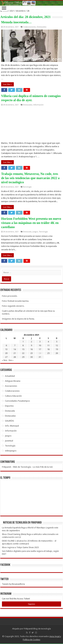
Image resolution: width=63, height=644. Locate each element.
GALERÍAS (9, 421)
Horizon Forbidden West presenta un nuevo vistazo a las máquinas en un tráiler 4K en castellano (31, 223)
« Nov (5, 360)
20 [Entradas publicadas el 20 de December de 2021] (6, 353)
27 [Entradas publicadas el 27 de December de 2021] (6, 357)
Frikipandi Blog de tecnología (37, 629)
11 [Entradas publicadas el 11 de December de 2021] (48, 345)
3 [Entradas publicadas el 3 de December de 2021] (40, 342)
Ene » (11, 360)
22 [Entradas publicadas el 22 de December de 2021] (23, 353)
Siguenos (32, 604)
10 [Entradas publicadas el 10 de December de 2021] (40, 345)
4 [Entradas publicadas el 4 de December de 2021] (48, 342)
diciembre (21, 11)
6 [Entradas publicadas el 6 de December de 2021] (6, 345)
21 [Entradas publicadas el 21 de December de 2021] (15, 353)
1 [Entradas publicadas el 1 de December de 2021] (23, 342)
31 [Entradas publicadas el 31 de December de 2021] (40, 357)
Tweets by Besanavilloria (13, 584)
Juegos (35, 232)
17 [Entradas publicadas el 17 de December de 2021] (40, 349)
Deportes (9, 406)
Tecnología (27, 187)
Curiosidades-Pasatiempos (17, 401)
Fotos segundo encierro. (13, 306)
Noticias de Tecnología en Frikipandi (22, 523)
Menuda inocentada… (16, 22)
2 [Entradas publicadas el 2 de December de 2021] (31, 342)
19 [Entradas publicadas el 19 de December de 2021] (57, 349)
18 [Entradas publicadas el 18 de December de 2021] (48, 349)
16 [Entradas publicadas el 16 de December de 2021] (32, 349)
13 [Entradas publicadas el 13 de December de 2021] (6, 349)
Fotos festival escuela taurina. (15, 301)
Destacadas (42, 27)
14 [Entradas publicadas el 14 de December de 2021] (15, 349)
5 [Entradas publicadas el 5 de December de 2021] (57, 342)
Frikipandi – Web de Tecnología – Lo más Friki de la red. (27, 467)
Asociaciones (11, 386)
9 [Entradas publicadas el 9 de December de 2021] (31, 345)
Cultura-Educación (13, 396)
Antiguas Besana (13, 381)
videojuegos (11, 451)
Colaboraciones (29, 27)
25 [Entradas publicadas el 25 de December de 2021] (48, 353)
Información (38, 105)
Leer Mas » (7, 84)
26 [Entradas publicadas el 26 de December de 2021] (57, 353)
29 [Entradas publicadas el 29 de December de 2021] (23, 357)
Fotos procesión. (10, 296)
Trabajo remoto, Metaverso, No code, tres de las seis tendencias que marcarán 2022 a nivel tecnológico (30, 178)
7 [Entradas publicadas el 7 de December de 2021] (15, 345)
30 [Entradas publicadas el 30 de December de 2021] (32, 357)
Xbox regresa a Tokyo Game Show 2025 (20, 547)
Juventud (9, 441)
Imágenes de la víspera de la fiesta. (18, 319)
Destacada (27, 232)
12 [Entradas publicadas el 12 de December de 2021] (57, 345)
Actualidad (10, 376)
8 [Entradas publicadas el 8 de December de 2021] (23, 345)
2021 (12, 11)
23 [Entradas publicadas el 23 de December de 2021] (32, 353)
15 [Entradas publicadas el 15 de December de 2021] (23, 349)
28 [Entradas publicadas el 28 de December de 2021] (15, 357)
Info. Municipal (12, 426)
